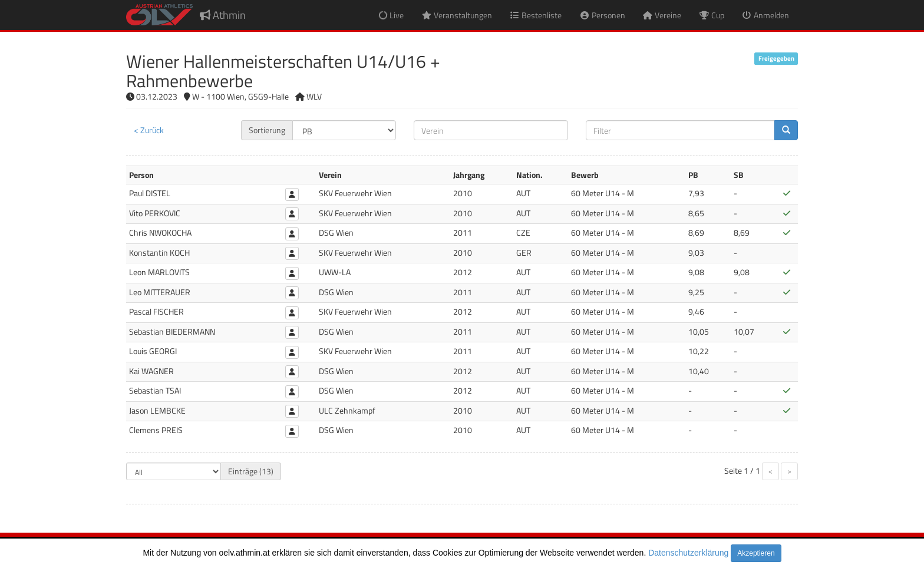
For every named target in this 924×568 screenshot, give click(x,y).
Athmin (223, 15)
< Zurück (149, 130)
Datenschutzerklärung (688, 553)
